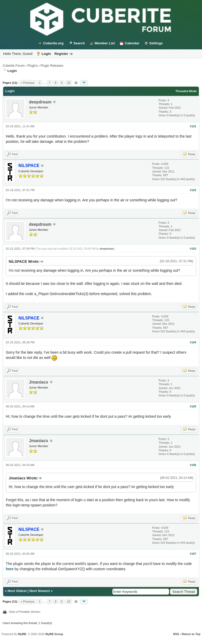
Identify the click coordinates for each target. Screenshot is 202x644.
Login (46, 54)
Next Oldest (17, 591)
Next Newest (40, 591)
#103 (193, 249)
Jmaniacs (39, 382)
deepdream (40, 102)
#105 (193, 406)
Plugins (32, 66)
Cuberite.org (53, 43)
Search (79, 43)
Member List (105, 43)
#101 (193, 126)
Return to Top (191, 634)
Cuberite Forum (14, 66)
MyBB (22, 634)
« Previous (28, 83)
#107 (193, 554)
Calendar (132, 43)
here (10, 569)
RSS (176, 634)
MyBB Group (54, 634)
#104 (193, 342)
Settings (156, 43)
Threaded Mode (186, 91)
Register (61, 54)
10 (69, 83)
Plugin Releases (52, 66)
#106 (193, 465)
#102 (193, 190)
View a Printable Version (25, 612)
